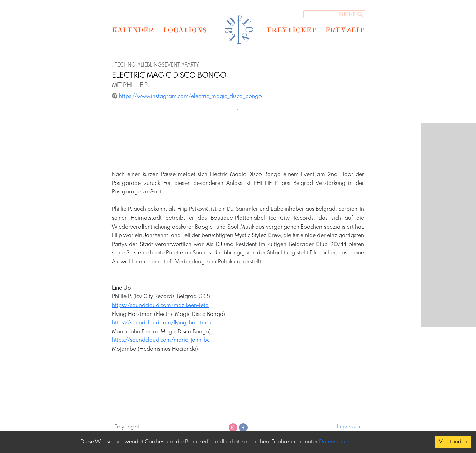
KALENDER (133, 30)
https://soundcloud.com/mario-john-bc (161, 340)
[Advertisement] (238, 147)
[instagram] (233, 428)
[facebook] (243, 428)
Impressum (349, 427)
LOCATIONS (185, 30)
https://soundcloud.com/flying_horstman (162, 323)
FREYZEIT (345, 30)
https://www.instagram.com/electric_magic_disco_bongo (187, 96)
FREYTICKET (291, 30)
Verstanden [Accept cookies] (453, 442)
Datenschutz (334, 442)
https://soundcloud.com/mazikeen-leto (160, 305)
